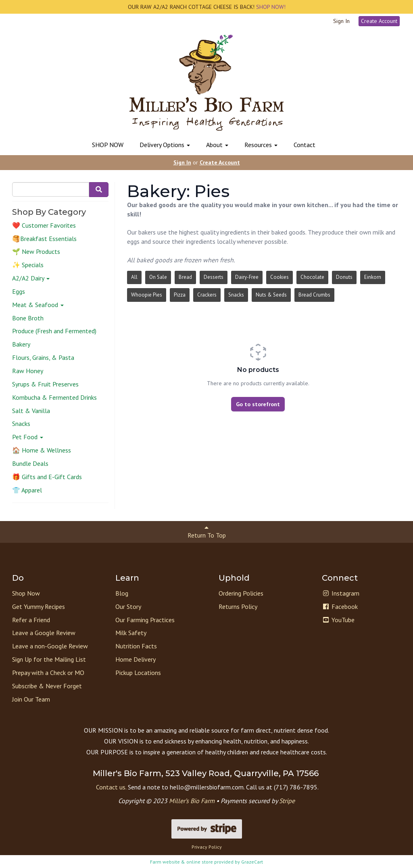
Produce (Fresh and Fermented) (54, 331)
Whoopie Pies (147, 295)
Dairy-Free (247, 277)
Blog (122, 593)
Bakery (21, 344)
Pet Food (28, 437)
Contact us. (111, 787)
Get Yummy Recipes (39, 606)
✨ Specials (28, 265)
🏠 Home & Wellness (42, 450)
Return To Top (207, 532)
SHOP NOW (108, 145)
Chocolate (312, 277)
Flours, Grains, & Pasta (43, 357)
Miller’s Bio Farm (192, 801)
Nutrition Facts (136, 646)
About (217, 145)
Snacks (21, 424)
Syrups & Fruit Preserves (45, 384)
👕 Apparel (27, 490)
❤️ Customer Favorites (44, 225)
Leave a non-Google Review (50, 646)
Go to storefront (258, 404)
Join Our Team (31, 699)
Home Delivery (136, 659)
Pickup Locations (138, 673)
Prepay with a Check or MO (48, 673)
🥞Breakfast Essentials (44, 239)
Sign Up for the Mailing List (49, 659)
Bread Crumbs (314, 295)
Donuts (344, 277)
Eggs (19, 291)
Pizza (180, 295)
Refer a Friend (31, 620)
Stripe (287, 801)
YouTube (338, 620)
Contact (305, 145)
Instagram (341, 593)
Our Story (128, 606)
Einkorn (373, 277)
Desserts (214, 277)
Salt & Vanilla (31, 411)
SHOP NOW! (270, 7)
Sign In (341, 21)
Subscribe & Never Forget (47, 686)
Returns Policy (238, 606)
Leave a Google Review (44, 633)
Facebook (340, 606)
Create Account (379, 21)
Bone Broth (28, 318)
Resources (261, 145)
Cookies (280, 277)
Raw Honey (28, 371)
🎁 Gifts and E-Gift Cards (47, 477)
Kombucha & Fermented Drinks (54, 397)
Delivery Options (165, 145)
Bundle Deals (30, 463)
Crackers (207, 295)
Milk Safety (131, 633)
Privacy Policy (207, 847)
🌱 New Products (36, 251)
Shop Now (26, 593)
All (134, 277)
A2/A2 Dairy (31, 278)
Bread (185, 277)
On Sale (158, 277)
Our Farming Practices (145, 620)
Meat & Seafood (38, 305)
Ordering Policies (241, 593)
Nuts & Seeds (271, 295)
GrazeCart (252, 862)
